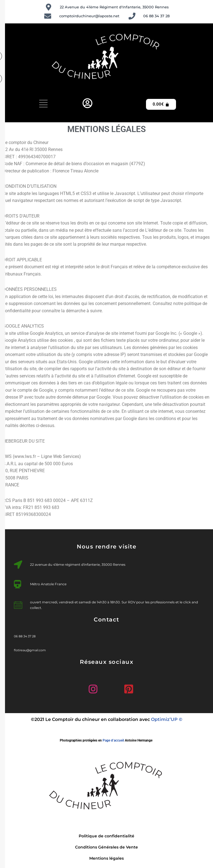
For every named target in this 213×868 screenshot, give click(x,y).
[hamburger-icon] (43, 104)
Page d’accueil (113, 742)
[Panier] (161, 105)
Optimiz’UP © (167, 721)
